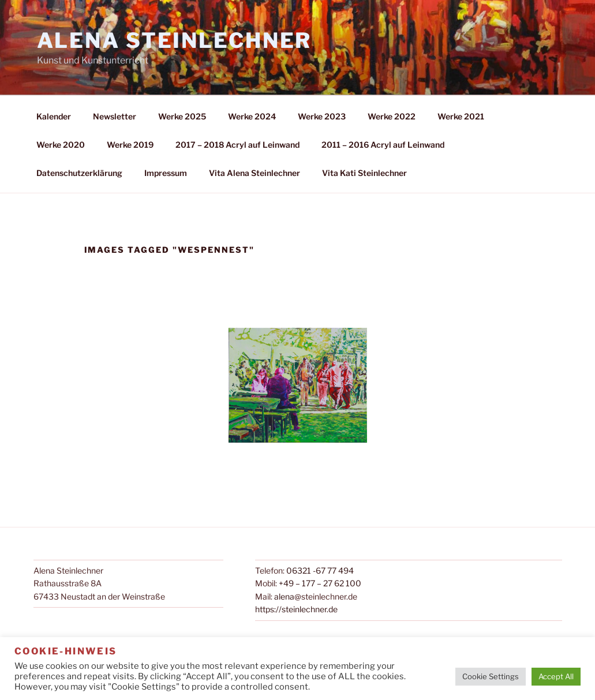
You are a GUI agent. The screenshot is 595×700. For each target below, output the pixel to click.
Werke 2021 (461, 116)
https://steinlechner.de (296, 609)
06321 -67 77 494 (320, 570)
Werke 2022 (392, 116)
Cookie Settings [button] (491, 676)
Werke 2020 (61, 145)
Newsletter (115, 116)
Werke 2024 (252, 116)
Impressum (166, 173)
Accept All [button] (556, 676)
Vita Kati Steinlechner (364, 173)
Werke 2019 (130, 145)
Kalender (54, 116)
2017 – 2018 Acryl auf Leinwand (237, 145)
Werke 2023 (322, 116)
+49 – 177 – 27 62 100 (320, 583)
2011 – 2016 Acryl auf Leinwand (383, 145)
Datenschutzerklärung (79, 173)
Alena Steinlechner (175, 40)
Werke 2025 (182, 116)
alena (284, 596)
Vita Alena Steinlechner (255, 173)
